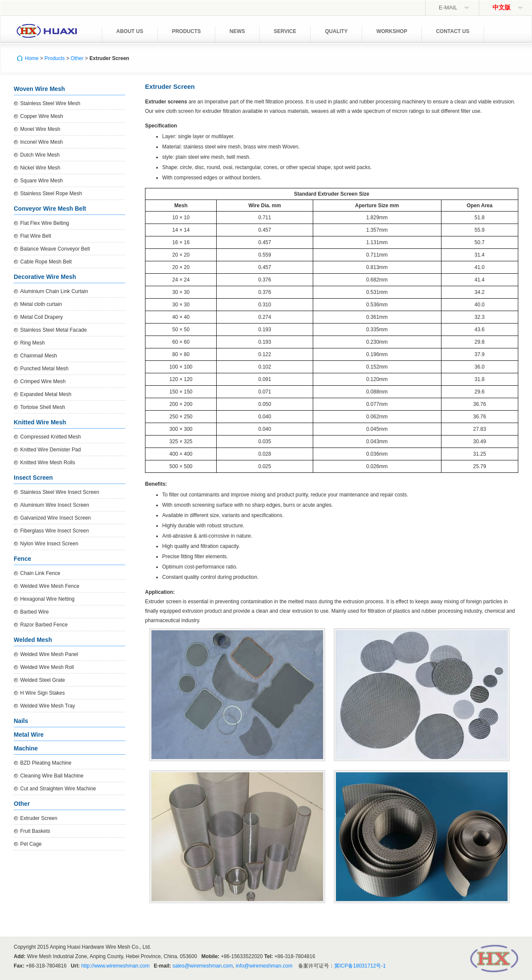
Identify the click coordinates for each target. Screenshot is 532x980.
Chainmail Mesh (39, 356)
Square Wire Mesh (41, 181)
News (237, 31)
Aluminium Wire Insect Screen (55, 505)
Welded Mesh (33, 640)
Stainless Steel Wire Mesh (50, 103)
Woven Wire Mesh (39, 89)
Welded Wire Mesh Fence (50, 586)
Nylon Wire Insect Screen (49, 544)
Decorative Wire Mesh (45, 277)
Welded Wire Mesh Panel (49, 654)
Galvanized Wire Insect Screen (56, 518)
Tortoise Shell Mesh (43, 407)
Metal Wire (29, 735)
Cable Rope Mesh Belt (46, 262)
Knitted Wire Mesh (40, 422)
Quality (336, 31)
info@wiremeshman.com (264, 966)
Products (186, 31)
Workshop (392, 31)
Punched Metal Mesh (44, 369)
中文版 (502, 8)
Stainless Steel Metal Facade (53, 330)
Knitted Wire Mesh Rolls (48, 463)
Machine (26, 748)
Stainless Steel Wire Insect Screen (60, 492)
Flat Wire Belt (36, 236)
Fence (22, 559)
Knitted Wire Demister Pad (50, 450)
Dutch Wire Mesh (40, 155)
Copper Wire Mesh (42, 116)
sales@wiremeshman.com (203, 966)
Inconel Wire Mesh (41, 142)
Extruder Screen (39, 818)
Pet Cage (31, 844)
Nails (21, 721)
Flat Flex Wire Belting (45, 223)
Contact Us (453, 31)
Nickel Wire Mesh (40, 168)
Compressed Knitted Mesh (50, 437)
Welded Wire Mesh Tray (48, 706)
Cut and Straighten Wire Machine (58, 789)
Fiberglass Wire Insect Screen (54, 531)
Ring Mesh (32, 343)
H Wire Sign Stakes (42, 693)
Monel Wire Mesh (40, 129)
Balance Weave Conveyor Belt (55, 249)
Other (77, 58)
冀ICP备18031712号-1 (360, 966)
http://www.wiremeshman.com (115, 966)
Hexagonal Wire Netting (47, 599)
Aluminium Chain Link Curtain (54, 291)
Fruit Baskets (35, 831)
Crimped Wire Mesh (43, 381)
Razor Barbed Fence (44, 625)
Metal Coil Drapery (41, 317)
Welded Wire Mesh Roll (47, 667)
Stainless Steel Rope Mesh (51, 194)
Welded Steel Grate (43, 680)
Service (285, 31)
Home (32, 58)
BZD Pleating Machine (46, 763)
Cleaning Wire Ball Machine (52, 776)
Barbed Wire (35, 612)
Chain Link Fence (40, 573)
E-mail (448, 8)
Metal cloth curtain (41, 304)
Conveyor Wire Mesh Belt (50, 209)
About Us (130, 31)
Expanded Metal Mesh (46, 394)
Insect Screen (33, 478)
